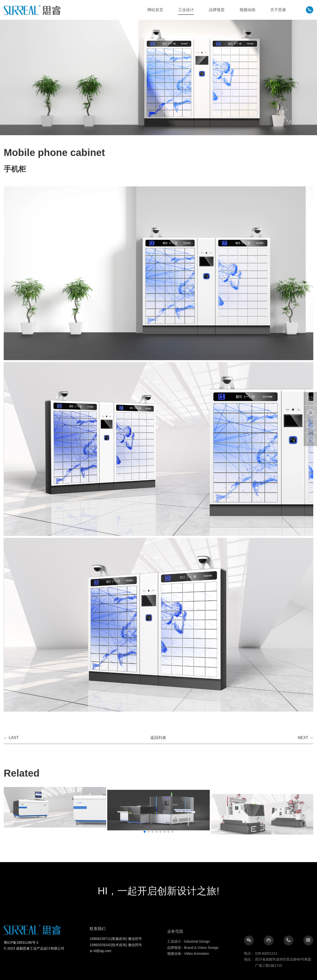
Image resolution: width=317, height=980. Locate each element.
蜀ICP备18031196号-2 (21, 964)
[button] (145, 832)
